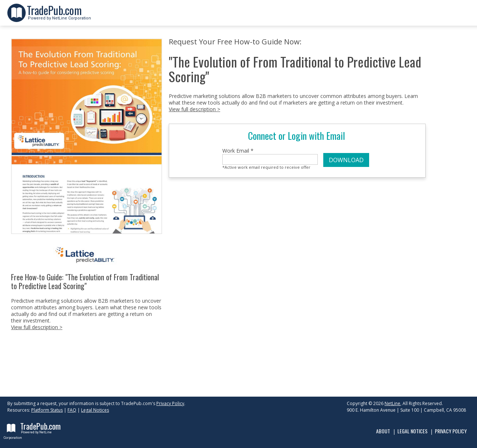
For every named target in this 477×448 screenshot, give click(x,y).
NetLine (392, 403)
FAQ (72, 410)
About (383, 431)
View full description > (37, 327)
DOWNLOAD (346, 160)
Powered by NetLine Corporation (59, 16)
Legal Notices (95, 410)
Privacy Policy (170, 403)
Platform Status (47, 410)
